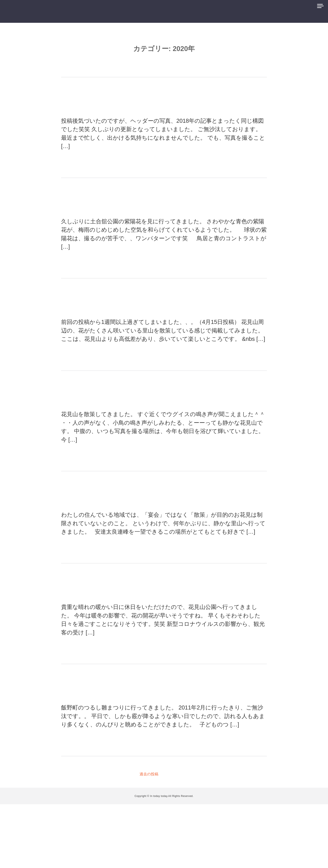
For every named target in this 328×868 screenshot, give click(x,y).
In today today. (159, 860)
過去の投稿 (149, 838)
